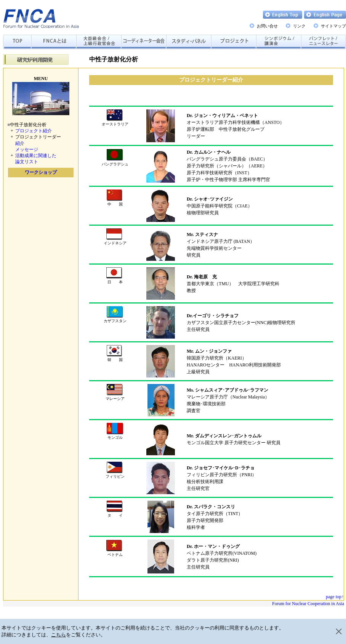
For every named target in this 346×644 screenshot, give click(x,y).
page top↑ (335, 597)
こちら (58, 635)
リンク (299, 26)
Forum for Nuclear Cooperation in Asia (308, 604)
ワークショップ (41, 172)
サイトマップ (333, 26)
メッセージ (27, 149)
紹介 (20, 143)
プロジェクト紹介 (34, 131)
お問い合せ (267, 26)
